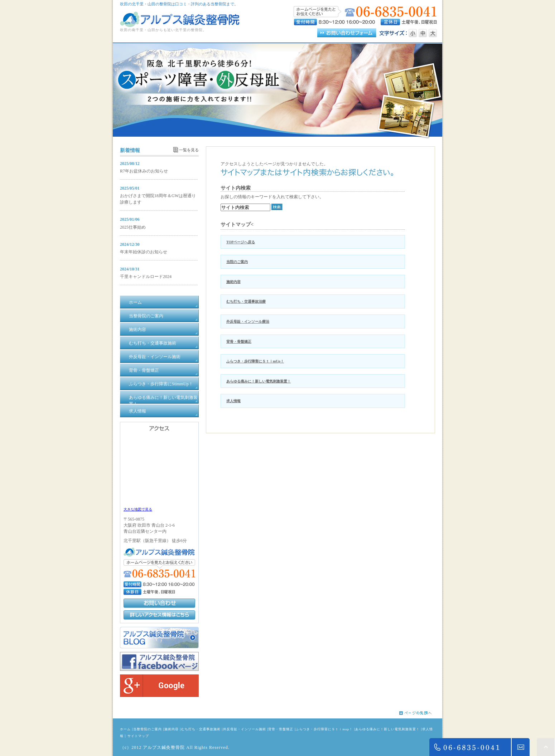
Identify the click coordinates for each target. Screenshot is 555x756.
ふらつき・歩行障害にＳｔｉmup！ (324, 729)
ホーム (125, 729)
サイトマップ (138, 736)
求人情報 (233, 401)
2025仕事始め (133, 227)
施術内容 (233, 282)
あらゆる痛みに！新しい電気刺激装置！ (259, 381)
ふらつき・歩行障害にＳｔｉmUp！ (255, 361)
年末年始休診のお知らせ (144, 252)
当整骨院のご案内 (148, 729)
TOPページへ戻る (241, 242)
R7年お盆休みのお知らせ (144, 171)
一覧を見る (189, 150)
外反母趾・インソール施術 (245, 729)
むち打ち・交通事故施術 (201, 729)
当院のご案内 (237, 262)
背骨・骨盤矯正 (239, 342)
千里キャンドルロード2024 (146, 277)
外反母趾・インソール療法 (248, 321)
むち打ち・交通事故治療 (246, 301)
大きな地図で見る (138, 509)
